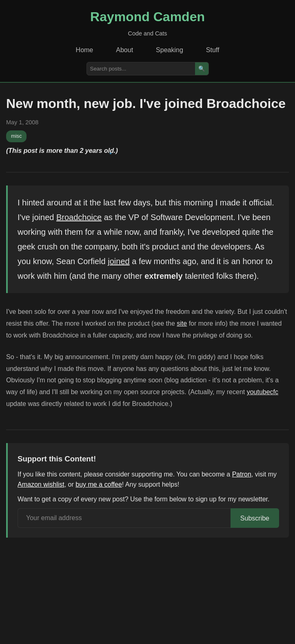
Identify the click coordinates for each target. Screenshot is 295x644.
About (124, 50)
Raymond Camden (147, 17)
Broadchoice (79, 217)
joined (119, 261)
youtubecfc (263, 392)
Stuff (213, 50)
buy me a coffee (99, 484)
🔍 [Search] (202, 69)
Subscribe (255, 518)
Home (85, 50)
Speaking (170, 50)
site (182, 323)
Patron (242, 474)
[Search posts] (141, 69)
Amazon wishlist (41, 484)
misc (16, 136)
